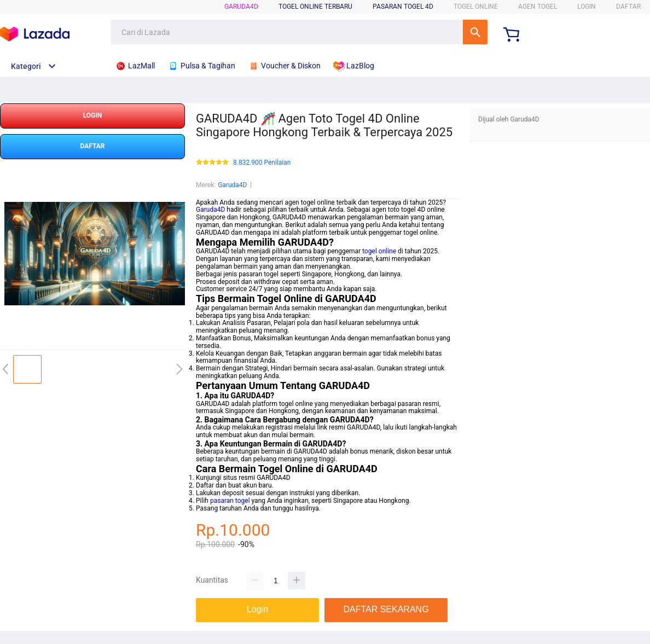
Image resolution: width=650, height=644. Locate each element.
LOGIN (587, 7)
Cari (475, 32)
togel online (379, 251)
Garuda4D (241, 7)
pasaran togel (230, 501)
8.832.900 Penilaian (262, 163)
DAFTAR (628, 7)
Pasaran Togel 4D (403, 7)
